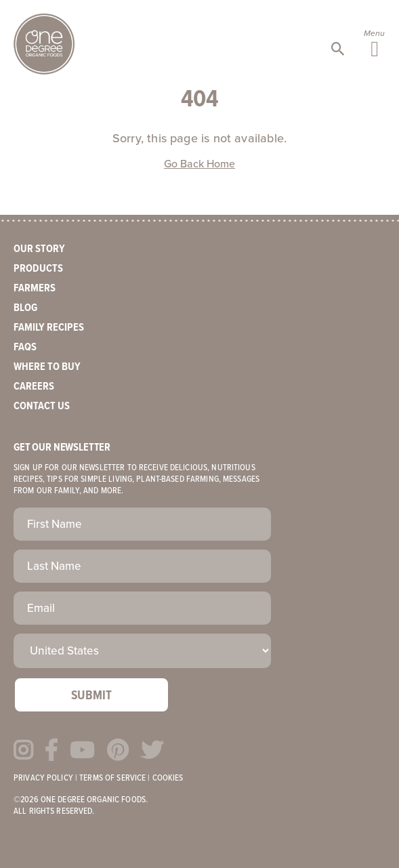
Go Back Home (199, 164)
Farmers (35, 288)
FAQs (25, 347)
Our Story (39, 249)
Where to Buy (47, 367)
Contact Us (42, 406)
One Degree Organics (44, 44)
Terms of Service (112, 778)
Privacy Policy (43, 778)
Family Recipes (49, 328)
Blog (25, 308)
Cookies (168, 778)
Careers (34, 387)
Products (38, 269)
